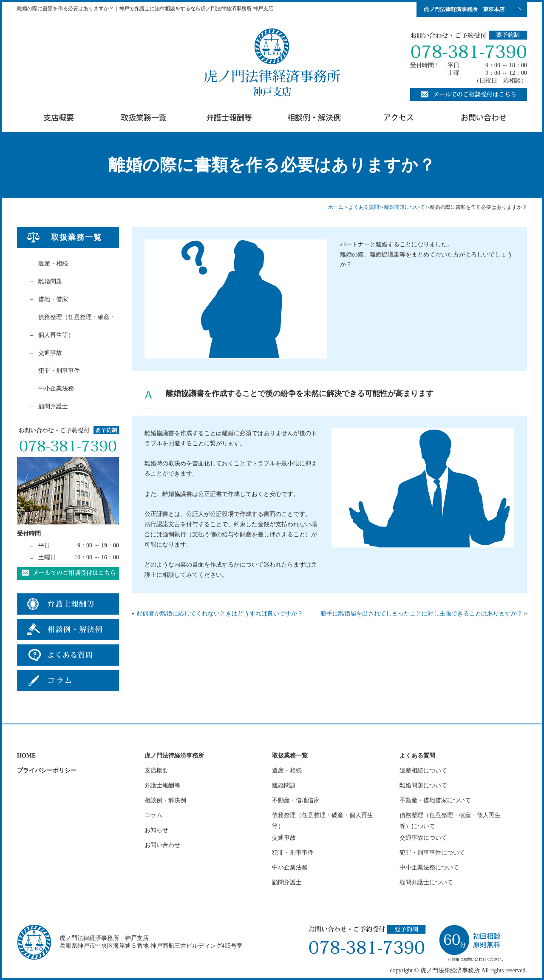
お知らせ (156, 830)
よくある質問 (364, 207)
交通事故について (423, 838)
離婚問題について (405, 207)
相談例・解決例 (165, 800)
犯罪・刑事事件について (432, 853)
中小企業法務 (56, 389)
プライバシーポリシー (47, 771)
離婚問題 (50, 281)
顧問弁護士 (53, 406)
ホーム (336, 207)
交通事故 (50, 353)
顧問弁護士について (426, 882)
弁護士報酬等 (162, 785)
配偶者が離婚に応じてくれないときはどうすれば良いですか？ (220, 614)
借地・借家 (53, 299)
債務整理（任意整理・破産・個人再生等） (77, 326)
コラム (153, 815)
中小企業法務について (429, 867)
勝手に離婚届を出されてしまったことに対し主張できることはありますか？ (422, 614)
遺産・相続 (53, 264)
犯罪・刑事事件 (59, 371)
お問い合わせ (162, 845)
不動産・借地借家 (296, 800)
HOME (26, 756)
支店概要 (156, 771)
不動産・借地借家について (435, 800)
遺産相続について (423, 771)
